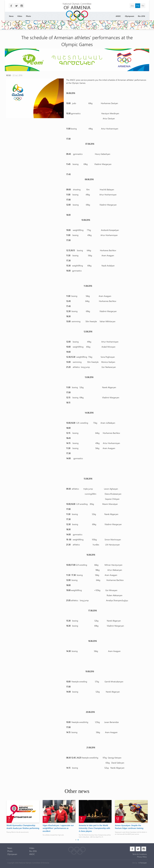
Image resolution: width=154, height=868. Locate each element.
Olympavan (130, 16)
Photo (28, 16)
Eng (138, 5)
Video (20, 16)
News (11, 16)
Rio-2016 (141, 16)
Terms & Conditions (140, 854)
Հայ (132, 5)
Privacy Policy (142, 857)
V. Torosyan (143, 863)
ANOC (118, 16)
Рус (143, 5)
